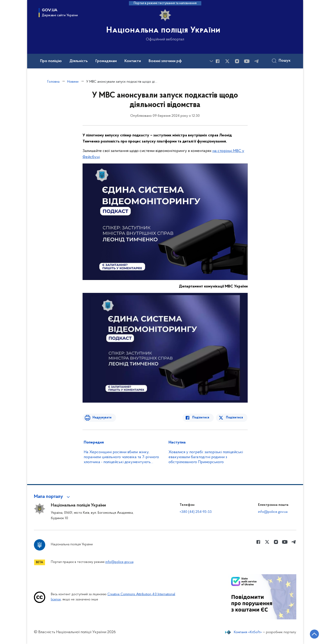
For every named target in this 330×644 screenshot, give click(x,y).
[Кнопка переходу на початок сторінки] (313, 634)
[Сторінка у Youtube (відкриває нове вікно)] (247, 61)
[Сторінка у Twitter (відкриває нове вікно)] (227, 61)
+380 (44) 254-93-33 (196, 512)
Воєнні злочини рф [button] (165, 61)
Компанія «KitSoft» (248, 632)
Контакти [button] (133, 61)
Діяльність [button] (79, 61)
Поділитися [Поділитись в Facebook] (202, 418)
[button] (53, 497)
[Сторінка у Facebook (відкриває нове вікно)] (218, 61)
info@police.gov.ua (273, 512)
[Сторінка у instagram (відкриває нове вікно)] (237, 61)
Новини (73, 82)
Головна (53, 82)
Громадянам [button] (106, 61)
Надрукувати (101, 418)
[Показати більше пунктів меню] (211, 61)
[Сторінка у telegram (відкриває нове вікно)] (256, 61)
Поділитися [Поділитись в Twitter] (235, 418)
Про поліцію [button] (51, 61)
